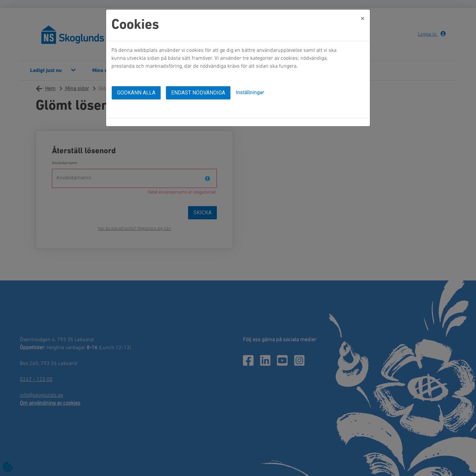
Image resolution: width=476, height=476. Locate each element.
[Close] (362, 19)
